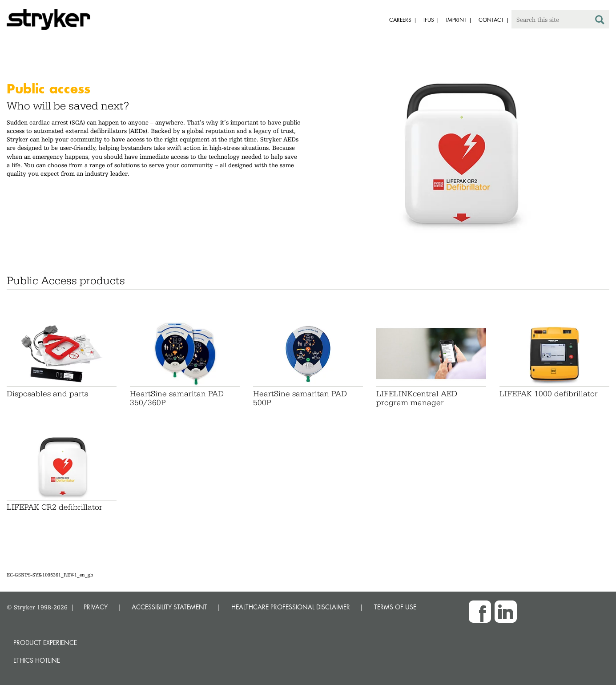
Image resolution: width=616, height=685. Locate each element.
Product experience (45, 643)
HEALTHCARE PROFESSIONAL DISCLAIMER (291, 607)
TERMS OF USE (395, 607)
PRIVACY (96, 607)
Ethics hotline (37, 660)
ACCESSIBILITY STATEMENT (169, 607)
